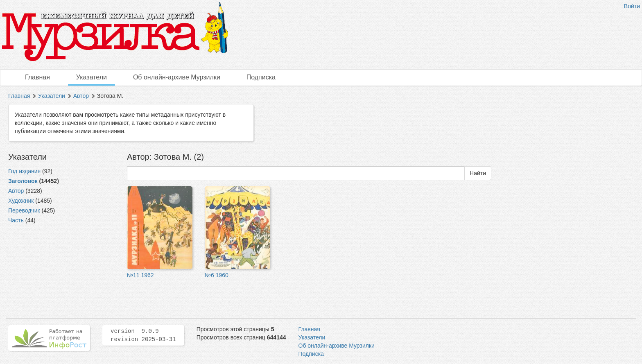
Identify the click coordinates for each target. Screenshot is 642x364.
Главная (37, 77)
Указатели (92, 77)
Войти (632, 6)
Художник (21, 201)
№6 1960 (217, 275)
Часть (16, 220)
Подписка (261, 77)
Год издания (24, 171)
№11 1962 (140, 275)
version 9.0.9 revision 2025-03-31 (143, 335)
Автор (81, 96)
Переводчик (24, 210)
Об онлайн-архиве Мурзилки (177, 77)
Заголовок (23, 181)
